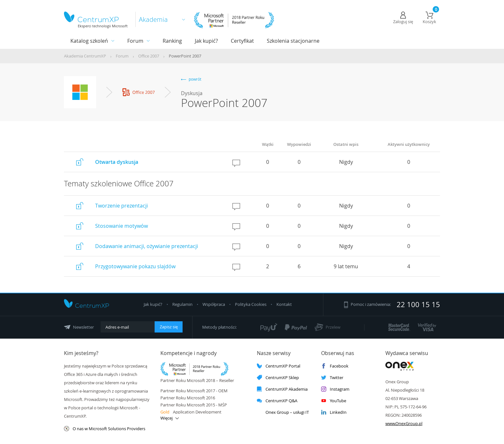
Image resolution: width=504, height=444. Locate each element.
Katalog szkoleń (89, 41)
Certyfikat (242, 41)
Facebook (335, 366)
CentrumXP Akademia (282, 389)
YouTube (334, 401)
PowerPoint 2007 (185, 56)
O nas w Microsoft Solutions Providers (105, 429)
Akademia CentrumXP (85, 56)
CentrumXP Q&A (277, 401)
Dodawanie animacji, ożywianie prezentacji (147, 246)
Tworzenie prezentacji (122, 206)
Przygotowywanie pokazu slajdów (135, 266)
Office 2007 (149, 56)
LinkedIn (334, 412)
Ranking (172, 41)
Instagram (335, 389)
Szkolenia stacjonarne (293, 41)
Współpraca (214, 304)
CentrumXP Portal (279, 366)
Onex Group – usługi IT (283, 412)
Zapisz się (169, 327)
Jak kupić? (206, 41)
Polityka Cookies (251, 304)
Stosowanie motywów (122, 226)
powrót (191, 79)
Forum (135, 41)
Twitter (332, 378)
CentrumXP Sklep (278, 378)
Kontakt (284, 304)
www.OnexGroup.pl (404, 423)
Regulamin (183, 304)
